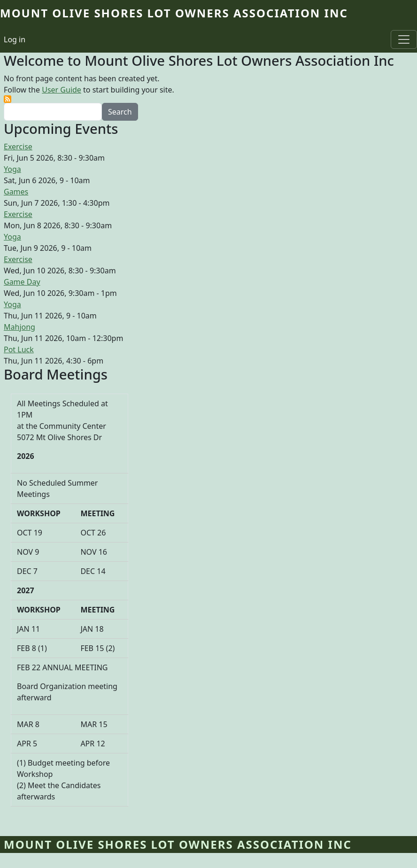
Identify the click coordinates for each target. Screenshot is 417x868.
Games (16, 192)
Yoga (12, 169)
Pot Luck (19, 349)
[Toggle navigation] (404, 39)
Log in (15, 39)
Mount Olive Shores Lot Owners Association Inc (174, 13)
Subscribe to (8, 99)
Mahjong (19, 327)
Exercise (18, 147)
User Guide (62, 90)
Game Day (22, 282)
